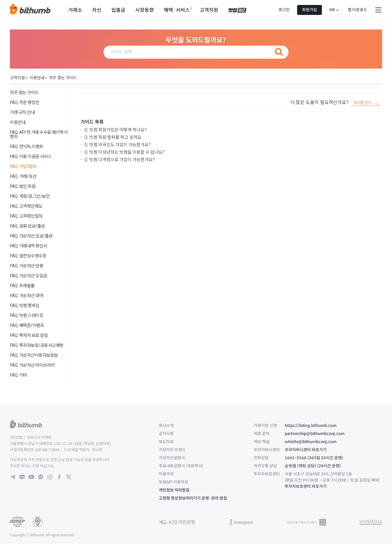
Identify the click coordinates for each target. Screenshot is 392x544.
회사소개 (166, 426)
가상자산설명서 (172, 458)
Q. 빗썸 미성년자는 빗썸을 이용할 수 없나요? (125, 152)
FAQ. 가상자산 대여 (27, 296)
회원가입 (310, 10)
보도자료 (166, 442)
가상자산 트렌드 (172, 450)
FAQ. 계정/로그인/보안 (30, 196)
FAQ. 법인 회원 (23, 186)
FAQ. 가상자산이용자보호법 (34, 355)
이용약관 (166, 474)
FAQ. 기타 (18, 375)
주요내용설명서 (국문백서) (181, 466)
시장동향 (145, 10)
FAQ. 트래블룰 (22, 286)
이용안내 (37, 78)
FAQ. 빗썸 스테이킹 (27, 315)
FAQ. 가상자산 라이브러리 (32, 365)
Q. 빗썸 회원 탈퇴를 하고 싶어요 (113, 137)
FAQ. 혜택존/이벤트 (27, 325)
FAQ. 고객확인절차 (26, 216)
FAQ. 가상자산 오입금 (29, 276)
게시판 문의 (363, 103)
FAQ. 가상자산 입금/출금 (31, 236)
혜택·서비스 (177, 10)
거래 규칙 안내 (22, 112)
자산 (97, 10)
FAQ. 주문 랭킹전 (25, 102)
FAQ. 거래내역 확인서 (29, 246)
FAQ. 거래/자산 (23, 176)
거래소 (75, 10)
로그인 (284, 10)
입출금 (118, 10)
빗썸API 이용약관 (174, 482)
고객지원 (209, 10)
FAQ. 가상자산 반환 (27, 266)
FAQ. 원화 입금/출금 (27, 226)
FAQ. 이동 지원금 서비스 (31, 156)
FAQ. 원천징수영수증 (28, 256)
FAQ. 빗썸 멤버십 (25, 306)
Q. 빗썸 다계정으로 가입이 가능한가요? (120, 160)
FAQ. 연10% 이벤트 (27, 147)
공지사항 (166, 434)
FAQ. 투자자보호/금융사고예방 (37, 345)
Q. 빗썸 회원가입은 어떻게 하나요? (116, 130)
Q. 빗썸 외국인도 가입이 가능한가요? (118, 145)
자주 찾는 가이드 (63, 78)
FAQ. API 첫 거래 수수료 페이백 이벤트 (39, 134)
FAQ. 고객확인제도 (26, 206)
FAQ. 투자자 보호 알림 (29, 335)
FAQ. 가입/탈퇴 (23, 166)
